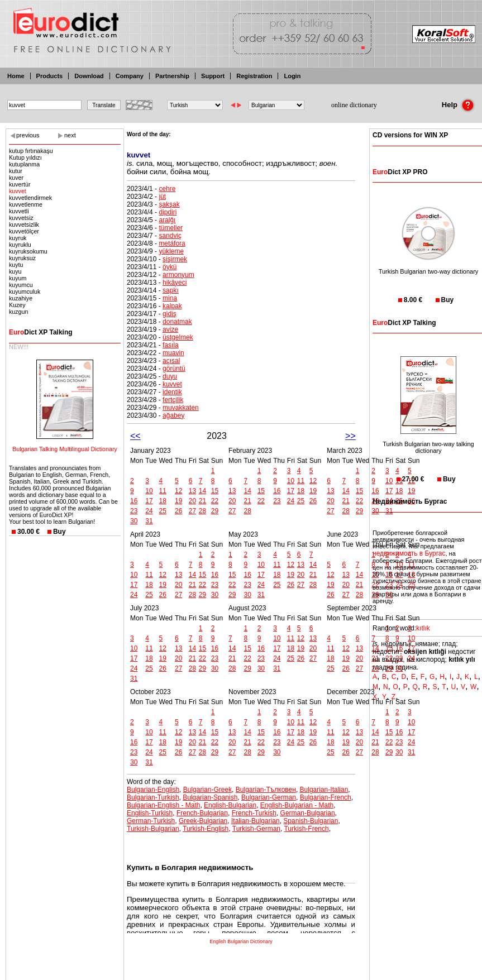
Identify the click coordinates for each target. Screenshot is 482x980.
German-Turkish (151, 821)
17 (149, 501)
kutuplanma (24, 164)
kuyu (15, 271)
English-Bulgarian (230, 805)
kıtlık (423, 628)
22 (215, 501)
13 (192, 491)
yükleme (171, 251)
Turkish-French (306, 829)
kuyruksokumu (28, 251)
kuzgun (18, 312)
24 (149, 511)
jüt (162, 197)
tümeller (171, 228)
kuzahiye (21, 298)
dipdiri (168, 212)
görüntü (174, 369)
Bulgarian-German (269, 797)
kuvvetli (19, 211)
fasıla (171, 345)
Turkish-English (206, 829)
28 (202, 511)
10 (149, 491)
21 (202, 501)
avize (170, 329)
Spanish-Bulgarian (311, 821)
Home (16, 76)
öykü (170, 267)
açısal (171, 361)
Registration (254, 76)
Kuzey (17, 305)
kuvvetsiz (21, 218)
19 (178, 501)
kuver (16, 178)
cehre (167, 189)
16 (134, 501)
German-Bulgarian (308, 813)
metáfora (172, 243)
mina (170, 298)
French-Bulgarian (202, 813)
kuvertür (20, 184)
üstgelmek (178, 337)
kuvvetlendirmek (30, 198)
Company (130, 76)
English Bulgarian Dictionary (241, 941)
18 (163, 501)
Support (213, 76)
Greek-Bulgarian (203, 821)
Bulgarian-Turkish (153, 797)
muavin (173, 353)
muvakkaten (181, 408)
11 (163, 491)
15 (215, 491)
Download (89, 76)
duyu (170, 376)
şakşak (169, 204)
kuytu (16, 265)
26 (178, 511)
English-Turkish (150, 813)
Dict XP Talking (41, 332)
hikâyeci (175, 283)
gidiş (170, 314)
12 (178, 491)
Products (50, 76)
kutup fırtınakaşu (31, 151)
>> (350, 436)
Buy (59, 532)
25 (163, 511)
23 (134, 511)
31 (149, 521)
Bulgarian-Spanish (210, 797)
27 (192, 511)
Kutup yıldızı (25, 157)
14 (202, 491)
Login (292, 76)
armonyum (178, 275)
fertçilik (173, 400)
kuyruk (18, 238)
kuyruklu (20, 245)
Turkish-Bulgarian (153, 829)
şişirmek (175, 259)
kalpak (172, 306)
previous (28, 135)
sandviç (170, 236)
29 (215, 511)
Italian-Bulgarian (256, 821)
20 (192, 501)
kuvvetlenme (26, 204)
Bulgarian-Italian (324, 790)
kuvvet (18, 191)
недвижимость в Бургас (409, 553)
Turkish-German (256, 829)
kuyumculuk (25, 291)
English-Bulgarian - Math (297, 805)
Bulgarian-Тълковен (266, 790)
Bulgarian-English (153, 790)
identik (172, 392)
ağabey (173, 415)
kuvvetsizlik (24, 224)
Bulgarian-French (326, 797)
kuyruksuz (22, 258)
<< (135, 436)
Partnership (172, 76)
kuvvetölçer (24, 231)
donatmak (177, 322)
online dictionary (354, 105)
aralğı (167, 220)
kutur (16, 171)
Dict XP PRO (400, 172)
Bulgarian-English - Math (163, 805)
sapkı (171, 290)
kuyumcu (21, 285)
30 (134, 521)
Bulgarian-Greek (207, 790)
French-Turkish (254, 813)
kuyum (18, 278)
